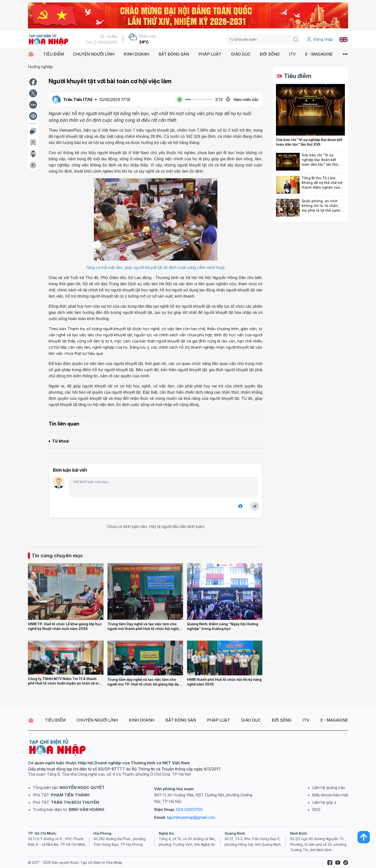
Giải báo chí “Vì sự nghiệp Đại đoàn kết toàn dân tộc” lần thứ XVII (309, 142)
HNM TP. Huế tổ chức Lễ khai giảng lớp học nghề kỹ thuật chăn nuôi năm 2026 (65, 626)
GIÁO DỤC (241, 54)
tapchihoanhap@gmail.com (191, 817)
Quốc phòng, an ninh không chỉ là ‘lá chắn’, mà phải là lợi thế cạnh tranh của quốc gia (321, 208)
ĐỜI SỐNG (270, 54)
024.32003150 (189, 809)
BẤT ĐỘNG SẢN (174, 54)
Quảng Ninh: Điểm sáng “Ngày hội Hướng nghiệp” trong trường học (223, 626)
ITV (292, 54)
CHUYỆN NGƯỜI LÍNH (94, 54)
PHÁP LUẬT (210, 54)
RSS (316, 809)
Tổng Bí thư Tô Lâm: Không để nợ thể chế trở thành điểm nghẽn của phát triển (322, 185)
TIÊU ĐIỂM (53, 54)
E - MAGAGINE (319, 54)
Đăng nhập (320, 40)
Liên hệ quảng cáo (329, 787)
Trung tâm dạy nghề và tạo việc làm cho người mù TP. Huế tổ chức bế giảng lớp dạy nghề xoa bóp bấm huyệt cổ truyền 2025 (144, 684)
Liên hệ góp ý (324, 802)
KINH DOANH (136, 54)
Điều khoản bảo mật (330, 795)
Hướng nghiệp (40, 67)
